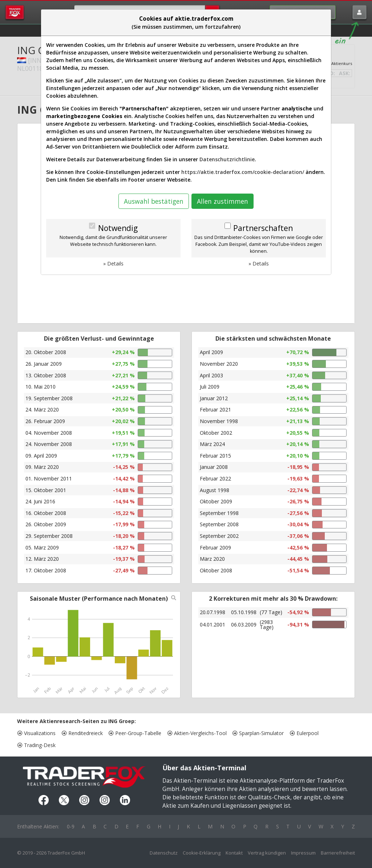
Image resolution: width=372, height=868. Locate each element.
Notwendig (118, 228)
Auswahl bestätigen (154, 201)
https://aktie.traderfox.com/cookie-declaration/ (243, 172)
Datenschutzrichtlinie (227, 159)
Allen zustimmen (223, 201)
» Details (113, 263)
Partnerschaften (263, 228)
